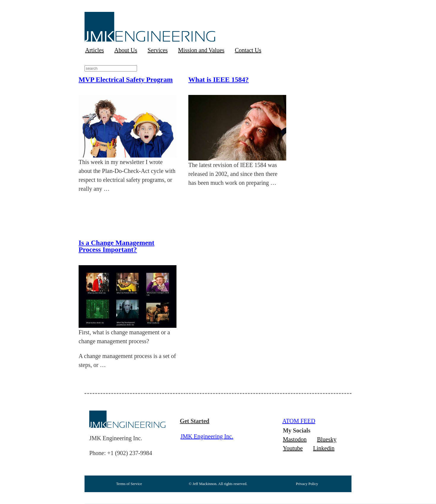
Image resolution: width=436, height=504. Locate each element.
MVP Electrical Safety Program (126, 80)
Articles (94, 50)
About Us (126, 50)
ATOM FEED (299, 421)
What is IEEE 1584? (218, 80)
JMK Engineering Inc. (207, 436)
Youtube (293, 448)
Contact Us (248, 50)
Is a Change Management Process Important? (116, 246)
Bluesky (327, 439)
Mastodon (295, 439)
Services (158, 50)
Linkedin (324, 448)
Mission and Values (201, 50)
